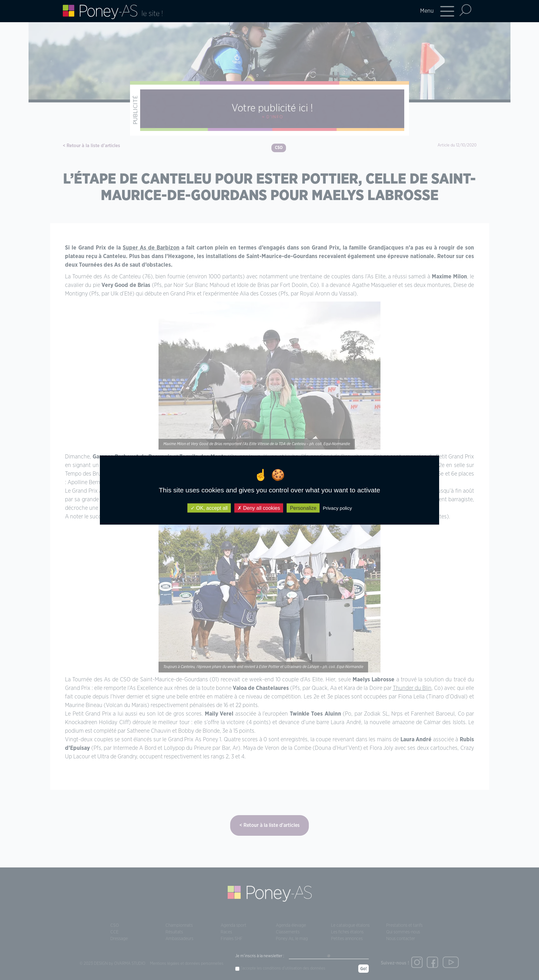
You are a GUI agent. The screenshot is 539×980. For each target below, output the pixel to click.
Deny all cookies (259, 508)
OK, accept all (209, 508)
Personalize (303, 508)
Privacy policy (337, 508)
